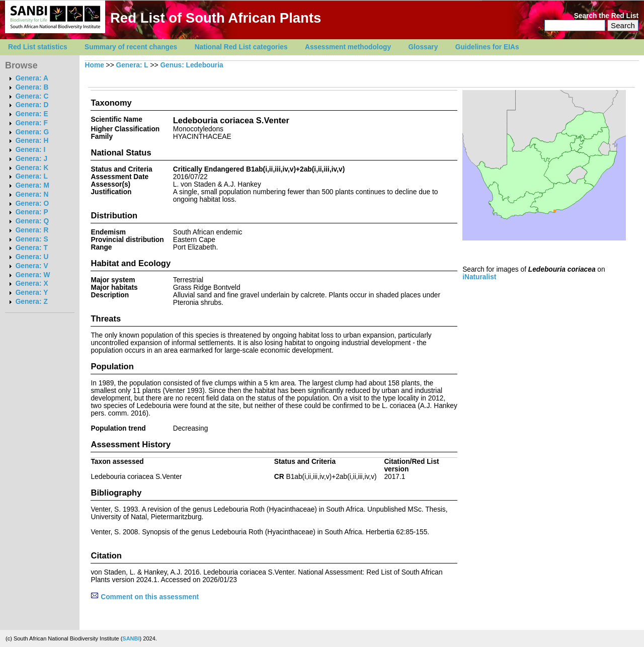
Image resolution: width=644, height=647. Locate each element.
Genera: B (32, 87)
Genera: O (32, 204)
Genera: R (32, 230)
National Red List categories (241, 47)
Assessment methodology (348, 47)
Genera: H (32, 141)
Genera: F (32, 123)
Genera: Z (32, 302)
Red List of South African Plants (216, 18)
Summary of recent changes (131, 47)
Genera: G (32, 132)
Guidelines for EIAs (487, 47)
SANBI (131, 638)
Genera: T (32, 248)
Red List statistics (38, 47)
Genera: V (32, 266)
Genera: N (32, 194)
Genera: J (31, 159)
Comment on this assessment (145, 597)
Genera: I (31, 150)
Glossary (423, 47)
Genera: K (32, 168)
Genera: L (32, 176)
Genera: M (32, 185)
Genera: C (32, 96)
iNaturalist (479, 277)
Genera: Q (32, 221)
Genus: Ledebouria (191, 65)
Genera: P (32, 212)
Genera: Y (32, 293)
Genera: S (32, 239)
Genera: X (32, 284)
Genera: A (32, 78)
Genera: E (32, 114)
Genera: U (32, 257)
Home (95, 65)
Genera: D (32, 105)
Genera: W (33, 275)
